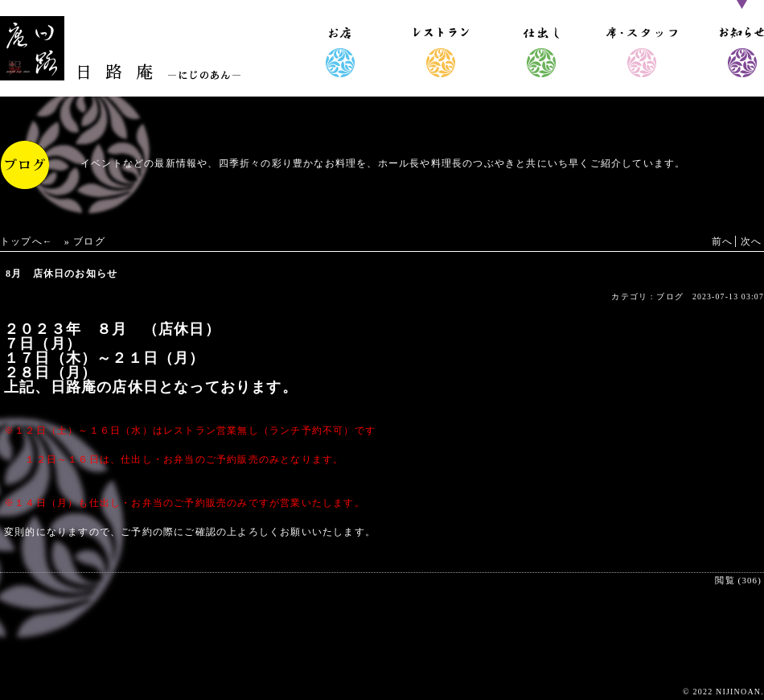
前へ (722, 241)
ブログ (89, 241)
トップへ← (27, 241)
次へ (751, 241)
